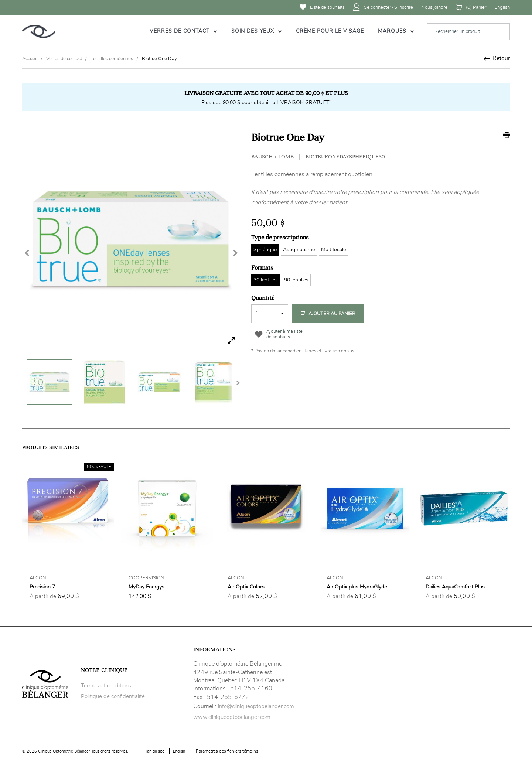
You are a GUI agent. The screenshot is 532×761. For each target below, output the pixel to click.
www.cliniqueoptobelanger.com (232, 717)
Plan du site (154, 751)
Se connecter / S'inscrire (383, 7)
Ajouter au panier (328, 314)
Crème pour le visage (330, 31)
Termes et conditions (106, 686)
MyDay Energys (146, 587)
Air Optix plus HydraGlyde (357, 587)
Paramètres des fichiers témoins (227, 751)
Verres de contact (180, 31)
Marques (393, 31)
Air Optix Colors (246, 587)
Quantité (263, 298)
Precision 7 (42, 587)
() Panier (471, 7)
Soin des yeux (254, 31)
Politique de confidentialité (113, 697)
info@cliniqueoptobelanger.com (256, 707)
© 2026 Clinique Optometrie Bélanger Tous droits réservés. (75, 751)
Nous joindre (434, 8)
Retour (501, 58)
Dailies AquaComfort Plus (455, 587)
